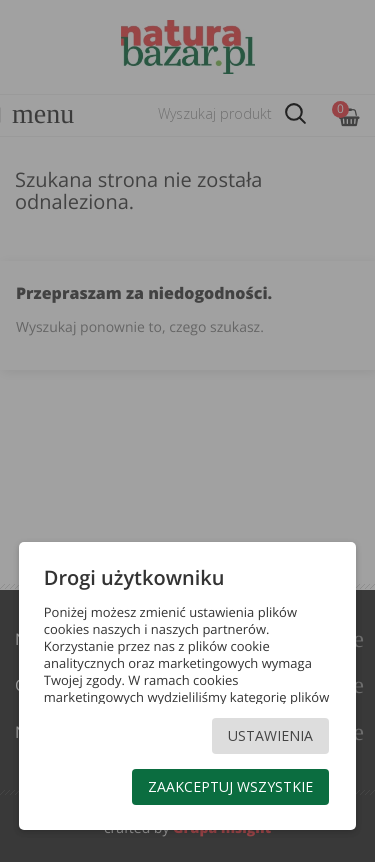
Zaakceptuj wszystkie (230, 786)
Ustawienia (270, 735)
